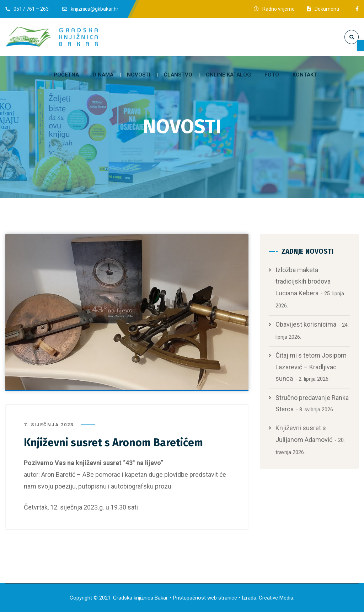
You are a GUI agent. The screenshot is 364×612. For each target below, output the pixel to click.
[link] (360, 45)
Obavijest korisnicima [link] (306, 324)
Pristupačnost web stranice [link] (205, 598)
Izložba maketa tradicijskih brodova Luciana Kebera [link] (303, 281)
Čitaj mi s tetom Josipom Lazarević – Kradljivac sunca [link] (311, 367)
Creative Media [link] (276, 598)
